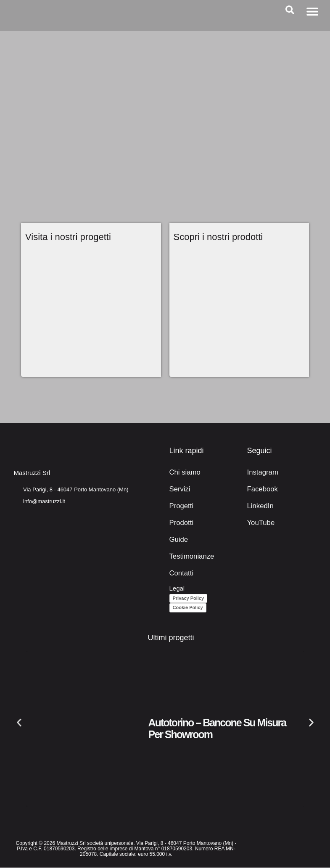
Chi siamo (183, 473)
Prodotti (180, 523)
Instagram (261, 473)
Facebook (261, 489)
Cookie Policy (188, 608)
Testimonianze (190, 557)
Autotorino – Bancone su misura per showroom (217, 729)
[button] (312, 11)
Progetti (180, 506)
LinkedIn (259, 506)
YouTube (260, 523)
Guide (178, 540)
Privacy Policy (189, 598)
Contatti (180, 574)
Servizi (179, 489)
